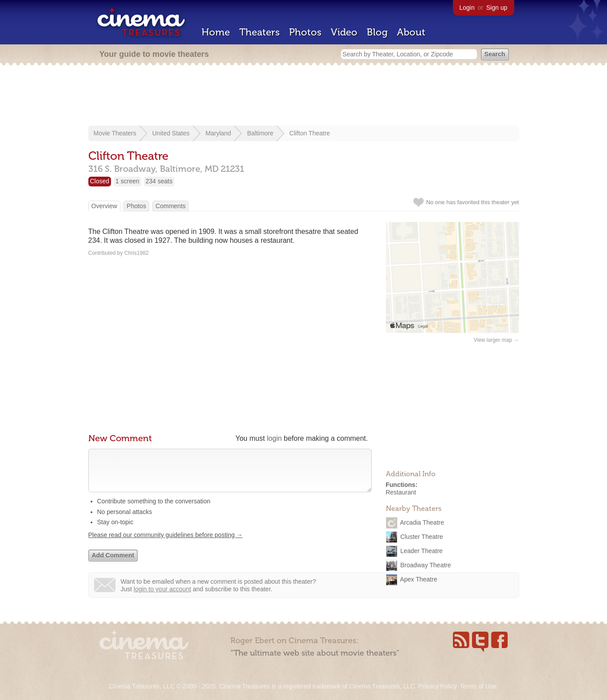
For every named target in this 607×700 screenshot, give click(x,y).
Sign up (497, 8)
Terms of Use (478, 686)
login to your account (162, 598)
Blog (377, 32)
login (274, 438)
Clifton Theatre (310, 133)
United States (171, 133)
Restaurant (401, 492)
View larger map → (496, 340)
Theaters (260, 32)
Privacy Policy (437, 686)
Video (344, 32)
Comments (171, 206)
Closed (100, 181)
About (411, 32)
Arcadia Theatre (422, 522)
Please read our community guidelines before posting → (166, 544)
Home (216, 32)
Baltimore (260, 133)
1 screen (127, 181)
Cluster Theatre (421, 536)
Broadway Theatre (425, 565)
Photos (305, 32)
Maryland (218, 133)
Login (467, 8)
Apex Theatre (419, 579)
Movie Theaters (115, 133)
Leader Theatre (421, 550)
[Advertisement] (304, 96)
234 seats (159, 181)
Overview (104, 206)
